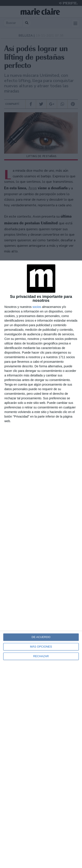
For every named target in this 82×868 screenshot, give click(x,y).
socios (37, 307)
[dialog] (41, 564)
